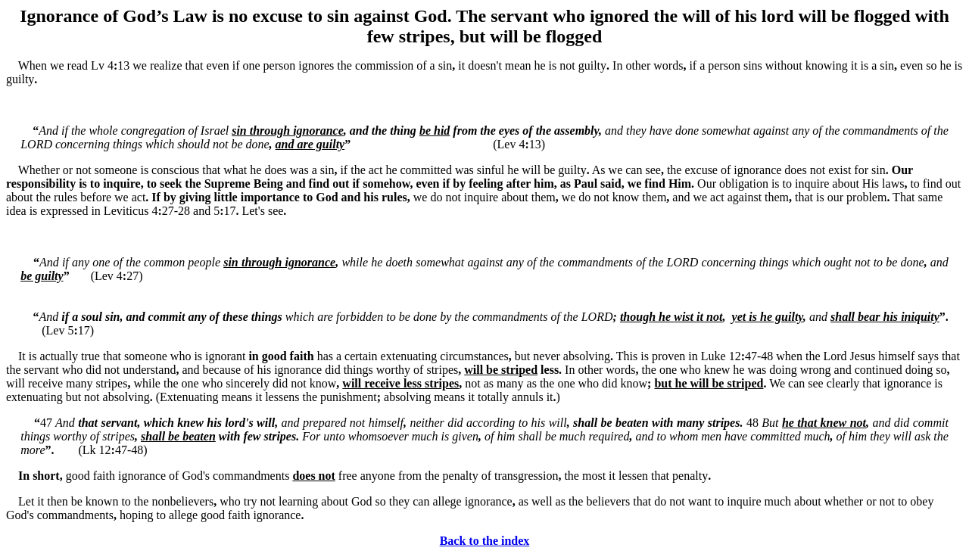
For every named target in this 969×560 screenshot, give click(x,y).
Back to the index (485, 541)
